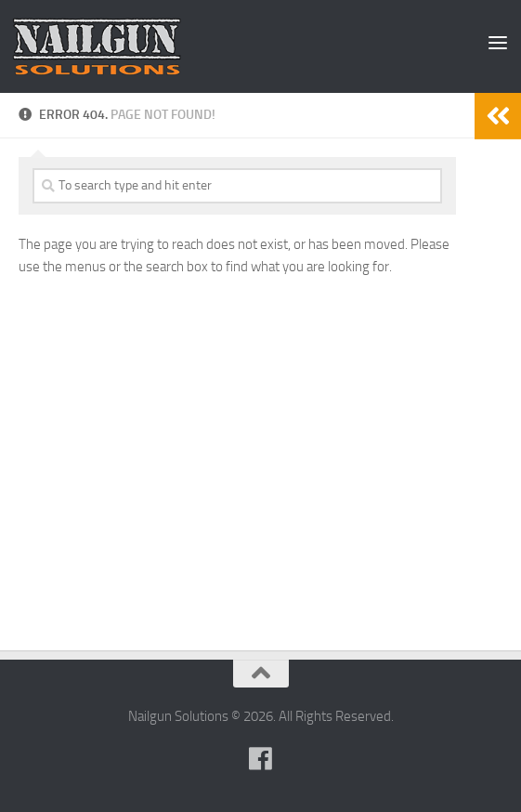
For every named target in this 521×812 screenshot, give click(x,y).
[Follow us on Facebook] (261, 759)
